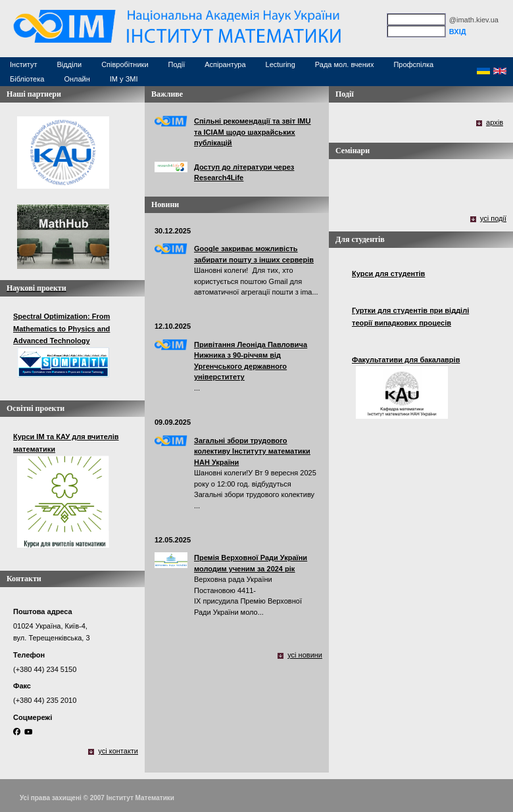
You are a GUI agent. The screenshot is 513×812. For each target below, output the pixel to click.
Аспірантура (225, 64)
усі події (493, 218)
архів (495, 122)
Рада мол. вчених (345, 64)
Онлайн (77, 79)
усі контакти (118, 751)
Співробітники (125, 64)
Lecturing (281, 64)
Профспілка (413, 64)
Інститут (24, 64)
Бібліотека (27, 79)
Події (177, 64)
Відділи (70, 64)
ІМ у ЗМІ (124, 79)
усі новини (305, 655)
